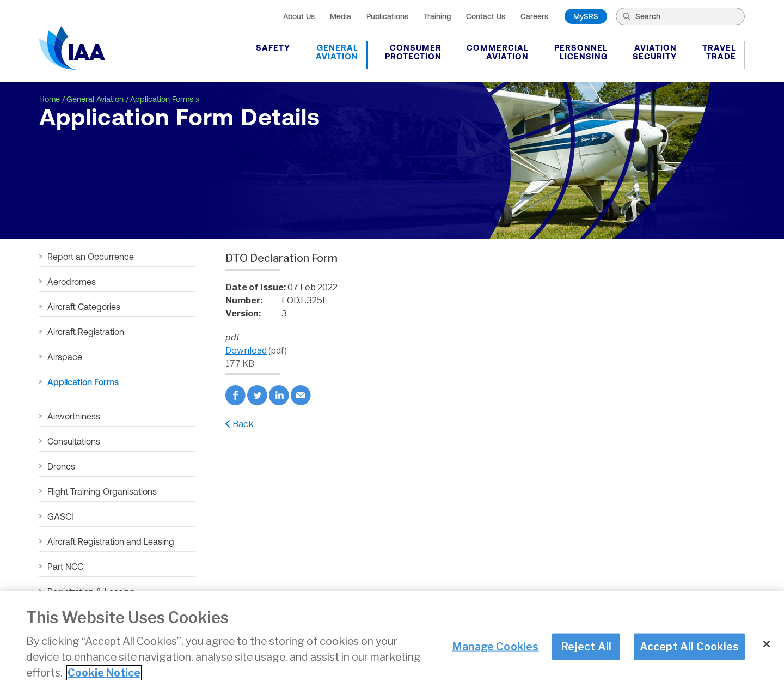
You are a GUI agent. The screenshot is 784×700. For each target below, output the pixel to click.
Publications (387, 16)
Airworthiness (74, 416)
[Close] (767, 644)
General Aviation (337, 52)
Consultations (74, 441)
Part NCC (65, 567)
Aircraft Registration (86, 332)
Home (50, 99)
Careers (534, 16)
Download (246, 351)
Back (240, 424)
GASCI (60, 516)
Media (341, 16)
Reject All (586, 647)
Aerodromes (72, 282)
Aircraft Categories (84, 307)
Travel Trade (719, 52)
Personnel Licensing (581, 52)
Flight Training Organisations (102, 491)
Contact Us (486, 16)
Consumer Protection (413, 52)
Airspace (65, 357)
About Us (299, 16)
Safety (273, 48)
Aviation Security (655, 52)
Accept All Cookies (690, 647)
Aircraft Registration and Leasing (111, 541)
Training (437, 16)
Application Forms (162, 99)
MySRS (586, 16)
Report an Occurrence (91, 257)
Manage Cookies (495, 647)
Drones (61, 466)
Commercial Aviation (498, 52)
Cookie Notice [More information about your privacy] (104, 673)
